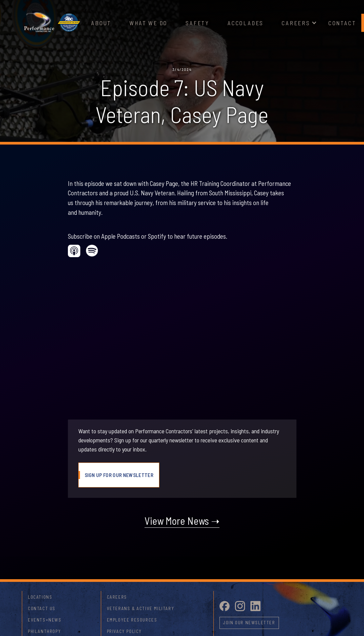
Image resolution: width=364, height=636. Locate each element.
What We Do (148, 23)
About (101, 23)
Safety (197, 23)
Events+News (45, 620)
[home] (39, 23)
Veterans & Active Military (141, 608)
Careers (296, 23)
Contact (342, 23)
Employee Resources (132, 620)
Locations (40, 597)
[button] (296, 23)
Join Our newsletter (249, 623)
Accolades (246, 23)
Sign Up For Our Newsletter (119, 475)
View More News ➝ (182, 521)
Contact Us (42, 608)
